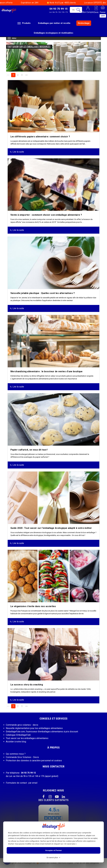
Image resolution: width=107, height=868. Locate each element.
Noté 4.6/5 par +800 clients (49, 3)
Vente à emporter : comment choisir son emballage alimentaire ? (46, 215)
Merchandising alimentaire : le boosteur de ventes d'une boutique (46, 371)
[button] (59, 10)
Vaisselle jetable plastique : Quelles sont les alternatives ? (43, 293)
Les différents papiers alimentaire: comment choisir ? (40, 137)
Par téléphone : (21, 773)
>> (26, 75)
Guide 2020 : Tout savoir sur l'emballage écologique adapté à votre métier (51, 528)
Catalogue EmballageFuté (18, 735)
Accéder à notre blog (16, 742)
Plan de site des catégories (87, 863)
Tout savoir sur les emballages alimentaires (27, 738)
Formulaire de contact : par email (22, 783)
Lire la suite (17, 152)
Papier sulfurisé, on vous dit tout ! (29, 450)
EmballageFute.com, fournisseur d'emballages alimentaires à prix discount (42, 732)
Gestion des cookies (47, 863)
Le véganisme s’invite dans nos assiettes (33, 606)
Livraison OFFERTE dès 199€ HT (87, 3)
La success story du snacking (27, 685)
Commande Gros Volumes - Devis (22, 757)
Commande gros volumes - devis (22, 725)
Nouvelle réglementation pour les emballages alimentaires (34, 728)
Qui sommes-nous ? (16, 754)
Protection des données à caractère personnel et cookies (34, 761)
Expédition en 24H (18, 3)
